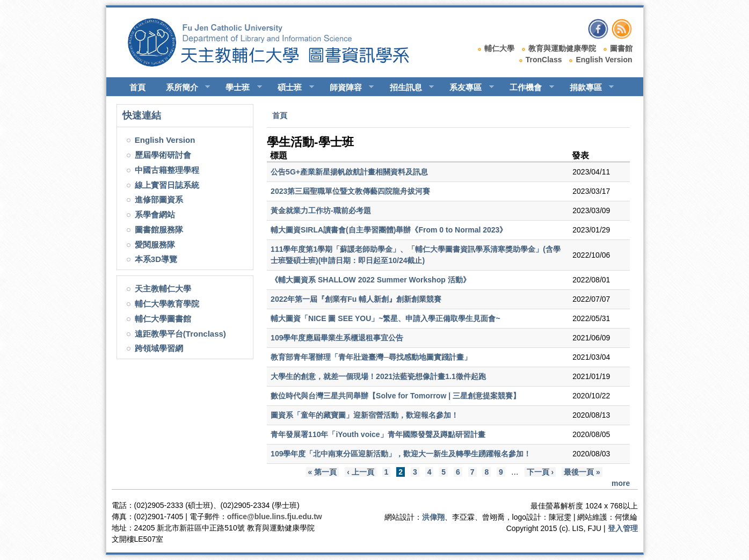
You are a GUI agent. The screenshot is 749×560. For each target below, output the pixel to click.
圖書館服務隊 (159, 230)
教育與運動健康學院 (562, 48)
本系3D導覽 (156, 259)
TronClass (544, 60)
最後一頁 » (582, 472)
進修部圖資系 (159, 199)
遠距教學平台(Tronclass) (180, 334)
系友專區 (467, 88)
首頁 (137, 87)
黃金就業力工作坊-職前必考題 (321, 210)
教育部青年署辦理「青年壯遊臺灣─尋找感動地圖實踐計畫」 (371, 357)
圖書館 (621, 48)
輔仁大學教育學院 (167, 304)
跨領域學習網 (159, 348)
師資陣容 (347, 88)
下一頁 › (540, 472)
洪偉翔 (433, 517)
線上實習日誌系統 (167, 185)
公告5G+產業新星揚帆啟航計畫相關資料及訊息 (349, 172)
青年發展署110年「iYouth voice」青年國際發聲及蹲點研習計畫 (378, 434)
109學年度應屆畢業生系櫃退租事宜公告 (337, 338)
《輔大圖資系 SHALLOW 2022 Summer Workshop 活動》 (370, 280)
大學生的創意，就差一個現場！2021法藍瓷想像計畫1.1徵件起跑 (378, 376)
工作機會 (527, 88)
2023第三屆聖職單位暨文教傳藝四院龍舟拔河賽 (350, 191)
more (621, 483)
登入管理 (623, 528)
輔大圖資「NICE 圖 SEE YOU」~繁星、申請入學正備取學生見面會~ (386, 318)
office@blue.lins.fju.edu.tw (275, 517)
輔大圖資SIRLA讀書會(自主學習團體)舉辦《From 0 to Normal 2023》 (389, 230)
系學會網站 (155, 214)
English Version (604, 60)
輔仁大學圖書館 (163, 319)
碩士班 (291, 88)
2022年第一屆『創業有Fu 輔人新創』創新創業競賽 (356, 299)
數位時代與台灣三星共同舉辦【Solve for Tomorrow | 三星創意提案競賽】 (395, 396)
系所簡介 (183, 88)
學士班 (239, 88)
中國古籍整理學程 (167, 170)
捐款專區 (587, 88)
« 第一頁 (323, 472)
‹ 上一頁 (361, 472)
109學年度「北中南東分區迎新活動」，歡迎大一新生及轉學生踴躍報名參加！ (401, 454)
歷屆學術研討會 (163, 155)
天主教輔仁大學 (163, 289)
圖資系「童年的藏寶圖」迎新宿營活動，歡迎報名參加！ (365, 415)
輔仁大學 (499, 48)
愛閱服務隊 (155, 245)
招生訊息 (407, 88)
